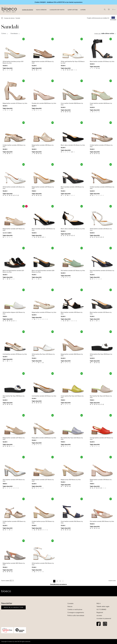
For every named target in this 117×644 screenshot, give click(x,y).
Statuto (70, 607)
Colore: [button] (4, 34)
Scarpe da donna (28, 10)
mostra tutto (112, 581)
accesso (99, 616)
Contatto (83, 10)
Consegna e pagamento (76, 613)
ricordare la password (104, 619)
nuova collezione (41, 10)
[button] (109, 34)
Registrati (100, 613)
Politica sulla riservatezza (76, 616)
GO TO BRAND (101, 610)
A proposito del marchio (57, 10)
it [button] (114, 10)
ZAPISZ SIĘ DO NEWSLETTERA (13, 607)
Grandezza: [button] (14, 34)
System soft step (73, 10)
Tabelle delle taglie (103, 607)
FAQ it (99, 604)
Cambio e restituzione (75, 610)
